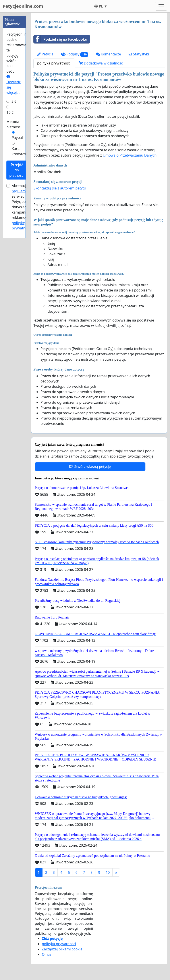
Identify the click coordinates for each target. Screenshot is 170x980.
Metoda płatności (14, 124)
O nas (47, 954)
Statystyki (139, 54)
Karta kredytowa (20, 151)
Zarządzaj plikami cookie (62, 949)
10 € (10, 112)
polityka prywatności (54, 63)
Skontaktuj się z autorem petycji (60, 188)
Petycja (45, 54)
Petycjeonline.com (23, 6)
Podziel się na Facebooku (60, 39)
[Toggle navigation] (161, 6)
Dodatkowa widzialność (101, 63)
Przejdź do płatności (17, 170)
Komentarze (108, 54)
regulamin (20, 191)
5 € (14, 101)
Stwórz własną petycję (90, 467)
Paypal (17, 138)
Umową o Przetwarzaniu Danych (130, 155)
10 (108, 872)
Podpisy (75, 54)
